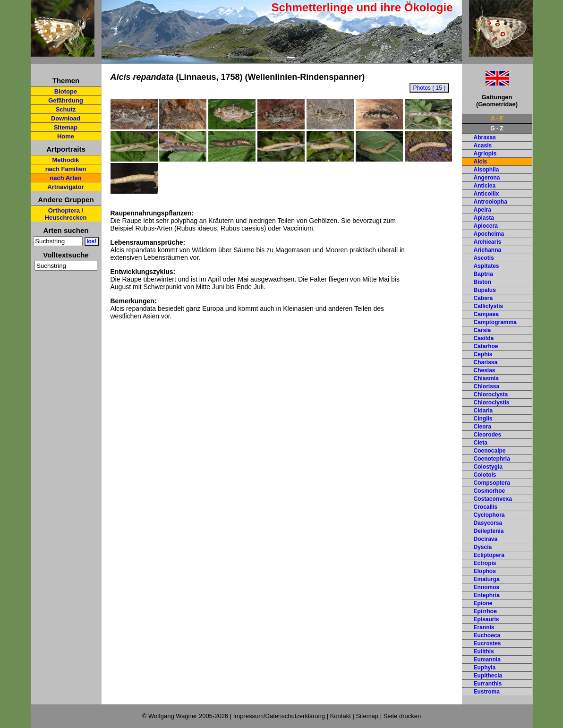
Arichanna (488, 250)
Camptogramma (495, 322)
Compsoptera (492, 483)
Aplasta (484, 218)
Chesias (485, 370)
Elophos (485, 571)
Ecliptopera (489, 555)
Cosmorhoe (490, 491)
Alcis (481, 162)
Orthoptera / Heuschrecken (66, 214)
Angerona (487, 178)
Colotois (485, 475)
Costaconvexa (493, 499)
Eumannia (487, 659)
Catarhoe (486, 346)
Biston (482, 282)
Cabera (483, 298)
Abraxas (485, 137)
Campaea (486, 314)
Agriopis (485, 154)
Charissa (486, 362)
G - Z (497, 128)
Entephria (487, 595)
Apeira (482, 210)
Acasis (483, 146)
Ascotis (484, 258)
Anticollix (486, 194)
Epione (483, 603)
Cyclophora (489, 515)
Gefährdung (66, 100)
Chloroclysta (491, 394)
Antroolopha (490, 202)
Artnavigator (65, 187)
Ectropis (485, 563)
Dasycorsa (488, 523)
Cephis (483, 354)
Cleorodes (488, 435)
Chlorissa (487, 386)
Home (66, 136)
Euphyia (485, 668)
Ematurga (487, 579)
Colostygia (488, 467)
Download (66, 118)
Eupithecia (488, 676)
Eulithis (484, 651)
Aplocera (486, 226)
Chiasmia (486, 378)
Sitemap (66, 127)
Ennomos (487, 587)
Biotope (66, 91)
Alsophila (486, 170)
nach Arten (65, 178)
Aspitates (486, 266)
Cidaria (483, 411)
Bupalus (485, 290)
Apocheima (489, 234)
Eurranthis (488, 684)
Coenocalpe (490, 451)
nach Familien (66, 169)
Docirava (486, 539)
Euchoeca (487, 635)
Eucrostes (487, 643)
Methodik (65, 160)
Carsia (482, 330)
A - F (497, 119)
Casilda (484, 338)
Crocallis (486, 507)
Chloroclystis (492, 403)
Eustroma (487, 692)
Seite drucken (402, 716)
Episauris (486, 619)
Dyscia (483, 547)
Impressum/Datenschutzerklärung (279, 716)
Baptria (483, 274)
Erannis (484, 627)
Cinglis (483, 419)
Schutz (66, 109)
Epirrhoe (485, 611)
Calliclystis (489, 306)
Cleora (482, 427)
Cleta (481, 443)
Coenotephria (492, 459)
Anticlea (485, 186)
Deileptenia (489, 531)
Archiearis (488, 242)
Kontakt (341, 716)
